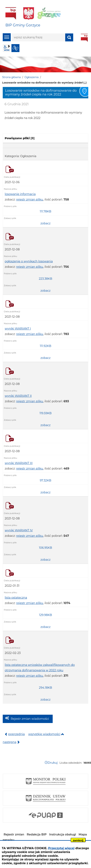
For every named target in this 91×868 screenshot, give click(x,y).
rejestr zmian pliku (30, 200)
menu (7, 37)
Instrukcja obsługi (63, 834)
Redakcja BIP (37, 834)
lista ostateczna (16, 598)
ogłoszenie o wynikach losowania (29, 261)
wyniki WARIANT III (19, 463)
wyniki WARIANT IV (19, 530)
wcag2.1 (7, 48)
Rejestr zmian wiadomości (30, 719)
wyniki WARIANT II (18, 396)
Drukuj (53, 763)
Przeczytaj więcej (61, 848)
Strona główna (11, 77)
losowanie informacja (20, 194)
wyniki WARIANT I (18, 329)
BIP (84, 38)
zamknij (78, 840)
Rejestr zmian (14, 834)
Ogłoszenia (32, 77)
